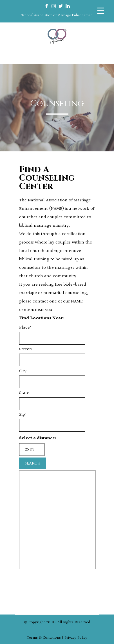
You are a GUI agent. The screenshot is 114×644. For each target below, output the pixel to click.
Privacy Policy (76, 636)
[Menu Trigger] (101, 11)
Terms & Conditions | (46, 636)
